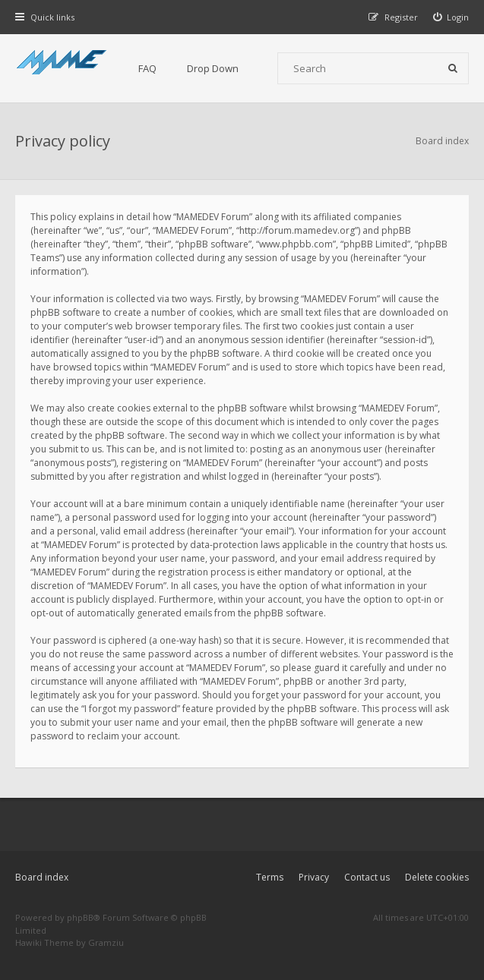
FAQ (147, 68)
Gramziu (106, 942)
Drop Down (213, 68)
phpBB (80, 917)
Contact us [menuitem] (367, 877)
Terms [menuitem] (270, 877)
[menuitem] (451, 17)
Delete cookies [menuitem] (437, 877)
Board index (42, 877)
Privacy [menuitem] (314, 877)
